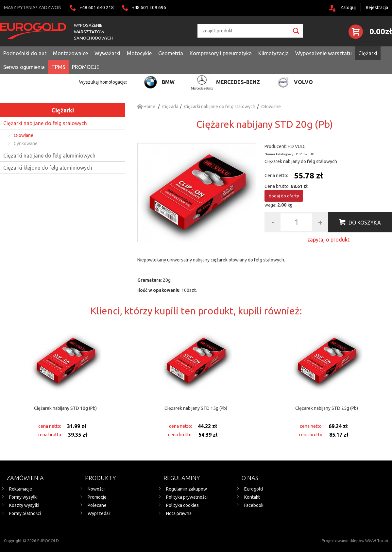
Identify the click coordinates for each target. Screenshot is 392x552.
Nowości (96, 489)
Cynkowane (26, 143)
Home (146, 107)
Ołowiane (24, 135)
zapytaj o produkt (328, 240)
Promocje (97, 497)
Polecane (97, 505)
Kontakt (252, 497)
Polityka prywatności (187, 497)
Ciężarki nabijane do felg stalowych (45, 123)
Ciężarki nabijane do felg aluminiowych (49, 156)
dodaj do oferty (284, 196)
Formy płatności (25, 513)
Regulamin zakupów (187, 489)
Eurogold (254, 489)
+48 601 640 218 (97, 8)
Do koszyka (365, 223)
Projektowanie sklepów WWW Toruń (355, 541)
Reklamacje (21, 489)
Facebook (254, 505)
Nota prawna (179, 513)
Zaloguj (348, 8)
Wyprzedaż (99, 513)
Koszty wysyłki (24, 505)
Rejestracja (377, 8)
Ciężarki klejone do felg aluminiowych (48, 168)
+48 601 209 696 (149, 8)
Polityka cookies (182, 505)
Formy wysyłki (23, 497)
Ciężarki (63, 110)
